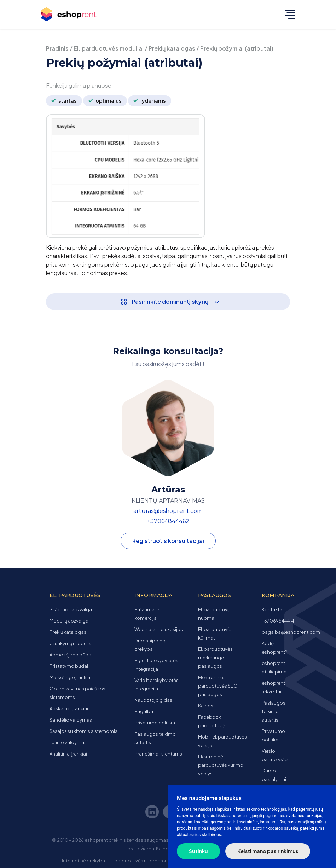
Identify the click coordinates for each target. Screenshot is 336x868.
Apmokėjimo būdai (71, 655)
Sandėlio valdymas (71, 720)
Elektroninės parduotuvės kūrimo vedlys (221, 765)
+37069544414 (278, 621)
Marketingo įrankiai (70, 677)
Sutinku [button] (198, 851)
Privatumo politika (155, 723)
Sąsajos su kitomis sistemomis (83, 731)
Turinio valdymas (68, 742)
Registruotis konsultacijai (168, 541)
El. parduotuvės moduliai (109, 48)
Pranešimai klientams (158, 754)
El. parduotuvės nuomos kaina (142, 861)
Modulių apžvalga (69, 621)
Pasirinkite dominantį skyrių (172, 302)
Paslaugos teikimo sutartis (274, 711)
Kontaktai (273, 609)
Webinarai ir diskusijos (159, 629)
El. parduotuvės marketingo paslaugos (215, 658)
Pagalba (144, 711)
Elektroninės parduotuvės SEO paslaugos (218, 686)
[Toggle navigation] (288, 14)
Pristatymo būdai (69, 666)
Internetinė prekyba (83, 861)
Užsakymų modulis (70, 643)
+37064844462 (168, 521)
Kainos (206, 706)
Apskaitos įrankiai (69, 708)
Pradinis (57, 48)
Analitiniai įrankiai (68, 754)
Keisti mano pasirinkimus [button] (268, 851)
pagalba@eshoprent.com (291, 632)
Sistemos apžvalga (71, 609)
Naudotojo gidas (153, 700)
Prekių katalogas (172, 48)
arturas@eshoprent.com (168, 511)
